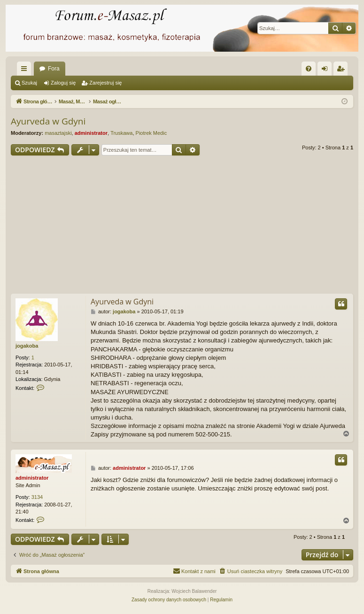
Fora (54, 69)
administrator (91, 133)
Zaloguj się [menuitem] (327, 70)
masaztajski (58, 133)
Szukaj (29, 83)
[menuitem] (309, 69)
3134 (37, 497)
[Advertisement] (187, 226)
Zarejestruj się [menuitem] (342, 70)
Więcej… (26, 70)
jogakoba (27, 346)
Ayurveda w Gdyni (48, 121)
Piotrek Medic (151, 133)
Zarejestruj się (105, 83)
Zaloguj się (63, 83)
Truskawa (121, 133)
